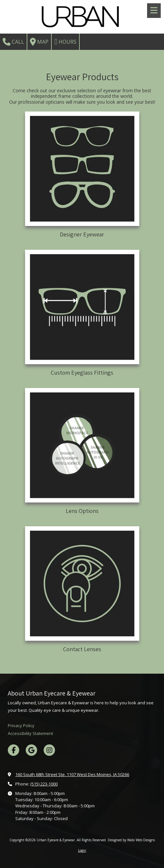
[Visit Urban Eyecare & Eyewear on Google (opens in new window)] (31, 750)
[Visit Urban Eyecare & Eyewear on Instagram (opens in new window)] (49, 750)
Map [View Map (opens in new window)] (39, 42)
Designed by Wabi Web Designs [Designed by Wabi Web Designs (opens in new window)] (131, 840)
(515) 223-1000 (44, 784)
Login (82, 850)
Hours (65, 42)
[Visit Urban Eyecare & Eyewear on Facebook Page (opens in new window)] (14, 750)
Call (13, 42)
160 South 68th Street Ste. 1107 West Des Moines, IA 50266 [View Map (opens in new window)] (72, 774)
